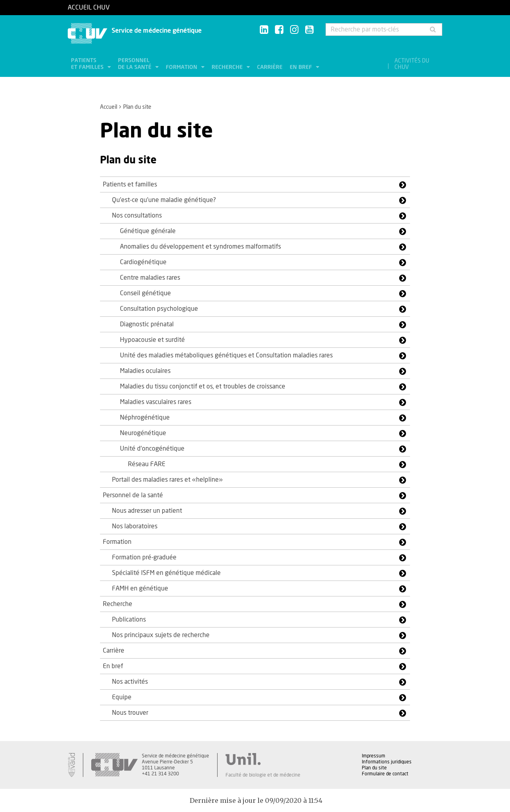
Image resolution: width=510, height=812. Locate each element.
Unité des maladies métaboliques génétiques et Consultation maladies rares (226, 355)
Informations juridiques (387, 762)
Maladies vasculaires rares (156, 402)
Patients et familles (88, 64)
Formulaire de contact (385, 774)
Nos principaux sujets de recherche (161, 635)
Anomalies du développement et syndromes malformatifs (200, 247)
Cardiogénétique (143, 262)
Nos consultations (137, 216)
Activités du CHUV (412, 64)
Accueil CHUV (89, 8)
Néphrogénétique (145, 418)
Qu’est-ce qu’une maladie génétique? (164, 200)
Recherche (228, 67)
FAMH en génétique (140, 588)
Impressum (374, 756)
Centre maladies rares (150, 278)
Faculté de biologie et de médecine (263, 775)
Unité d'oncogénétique (152, 449)
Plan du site (374, 768)
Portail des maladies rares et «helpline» (167, 480)
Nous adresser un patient (147, 511)
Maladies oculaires (145, 371)
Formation (182, 67)
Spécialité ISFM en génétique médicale (166, 573)
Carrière (270, 67)
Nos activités (130, 682)
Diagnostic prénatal (147, 324)
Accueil (109, 107)
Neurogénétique (143, 433)
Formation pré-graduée (144, 557)
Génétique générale (148, 231)
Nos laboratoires (135, 526)
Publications (129, 620)
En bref (302, 67)
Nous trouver (130, 713)
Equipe (122, 697)
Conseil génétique (145, 293)
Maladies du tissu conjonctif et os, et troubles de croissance (203, 386)
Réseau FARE (147, 464)
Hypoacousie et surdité (152, 340)
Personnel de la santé (135, 64)
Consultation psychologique (159, 309)
